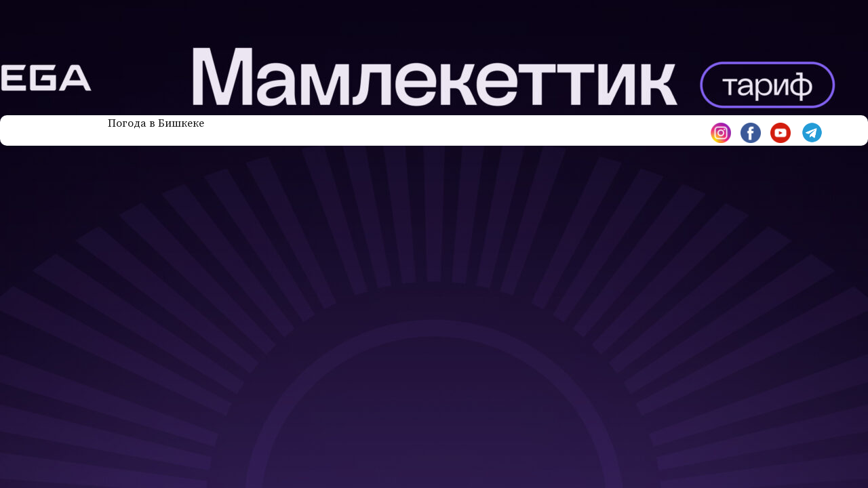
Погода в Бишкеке (156, 123)
